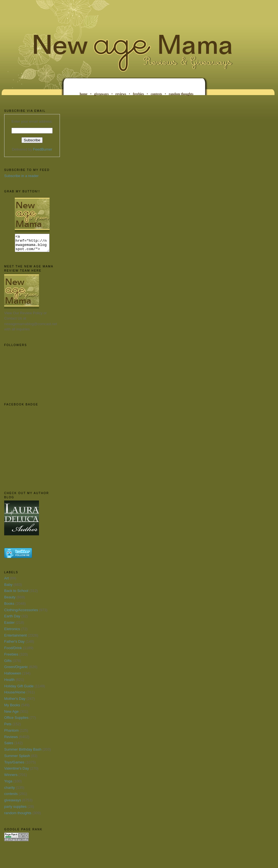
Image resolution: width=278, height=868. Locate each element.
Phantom (11, 734)
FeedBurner (43, 149)
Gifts (8, 664)
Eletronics (12, 632)
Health (9, 683)
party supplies (15, 810)
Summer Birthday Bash (23, 753)
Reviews (11, 740)
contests (156, 94)
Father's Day (14, 645)
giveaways (101, 94)
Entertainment (15, 639)
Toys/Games (14, 766)
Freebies (11, 658)
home (84, 94)
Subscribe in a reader (21, 176)
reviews (121, 94)
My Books (12, 708)
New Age (11, 715)
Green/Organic (16, 670)
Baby (8, 588)
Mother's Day (15, 702)
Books (9, 607)
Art (7, 582)
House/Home (15, 696)
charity (9, 791)
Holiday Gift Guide (19, 689)
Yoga (8, 784)
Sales (9, 746)
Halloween (13, 677)
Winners (11, 778)
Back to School (16, 594)
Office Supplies (16, 721)
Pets (8, 727)
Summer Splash (17, 759)
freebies (138, 94)
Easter (9, 626)
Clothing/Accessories (21, 613)
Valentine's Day (17, 772)
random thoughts (181, 94)
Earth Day (12, 619)
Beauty (10, 600)
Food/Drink (13, 651)
